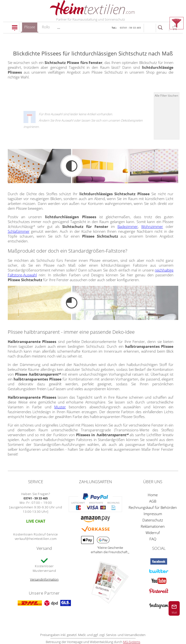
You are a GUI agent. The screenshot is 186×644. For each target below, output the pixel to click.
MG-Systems (132, 642)
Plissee (30, 28)
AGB (153, 501)
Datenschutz (153, 520)
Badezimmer (128, 226)
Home (153, 495)
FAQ (153, 539)
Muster (60, 407)
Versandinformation (44, 579)
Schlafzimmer (19, 231)
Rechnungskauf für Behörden (153, 507)
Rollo (46, 27)
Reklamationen (153, 526)
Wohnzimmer (152, 226)
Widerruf (153, 533)
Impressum (153, 514)
